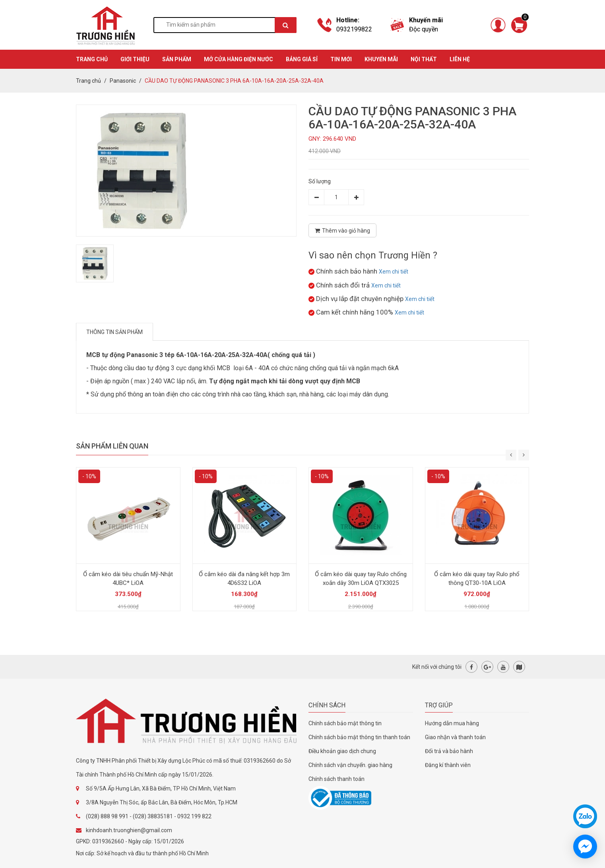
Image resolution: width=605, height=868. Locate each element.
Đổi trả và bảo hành (449, 751)
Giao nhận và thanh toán (455, 737)
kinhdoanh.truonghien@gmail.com (129, 830)
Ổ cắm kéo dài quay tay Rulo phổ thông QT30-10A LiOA (477, 579)
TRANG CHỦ (92, 59)
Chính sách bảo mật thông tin (345, 723)
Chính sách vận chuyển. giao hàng (350, 765)
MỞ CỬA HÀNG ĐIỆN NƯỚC (239, 59)
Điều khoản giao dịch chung (342, 751)
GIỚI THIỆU (135, 59)
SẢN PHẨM (177, 59)
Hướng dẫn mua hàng (452, 723)
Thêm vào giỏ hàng (342, 231)
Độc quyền (424, 29)
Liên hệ (460, 59)
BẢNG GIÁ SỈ (302, 59)
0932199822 (354, 29)
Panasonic (123, 81)
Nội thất (424, 59)
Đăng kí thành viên (448, 765)
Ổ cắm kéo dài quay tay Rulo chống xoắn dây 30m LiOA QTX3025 (361, 579)
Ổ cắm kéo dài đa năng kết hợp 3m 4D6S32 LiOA (244, 579)
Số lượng (320, 181)
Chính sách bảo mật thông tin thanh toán (359, 737)
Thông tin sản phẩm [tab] (114, 332)
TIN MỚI (341, 59)
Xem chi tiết (394, 272)
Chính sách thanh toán (336, 779)
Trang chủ (88, 81)
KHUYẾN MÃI (381, 59)
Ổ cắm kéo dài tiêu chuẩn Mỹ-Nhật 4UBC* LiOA (128, 579)
